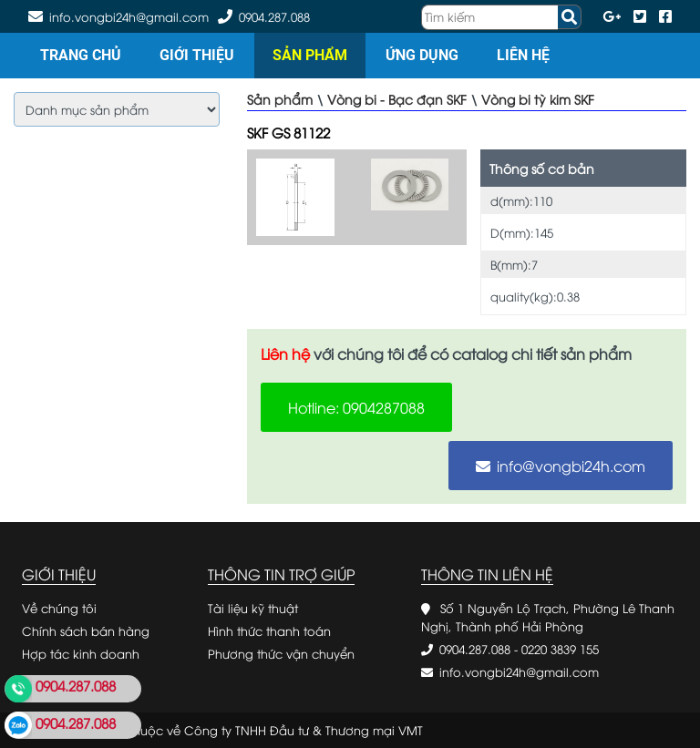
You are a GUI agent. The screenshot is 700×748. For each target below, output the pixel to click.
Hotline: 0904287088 (356, 407)
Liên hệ (523, 55)
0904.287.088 (274, 16)
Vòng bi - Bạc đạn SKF (397, 99)
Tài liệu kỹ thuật (253, 608)
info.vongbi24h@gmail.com (519, 671)
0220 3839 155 (560, 649)
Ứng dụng (422, 55)
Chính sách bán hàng (86, 630)
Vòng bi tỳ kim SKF (538, 99)
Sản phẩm (310, 55)
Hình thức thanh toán (269, 630)
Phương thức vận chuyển (281, 653)
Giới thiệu (197, 55)
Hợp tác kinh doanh (81, 653)
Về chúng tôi (59, 608)
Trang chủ (81, 55)
